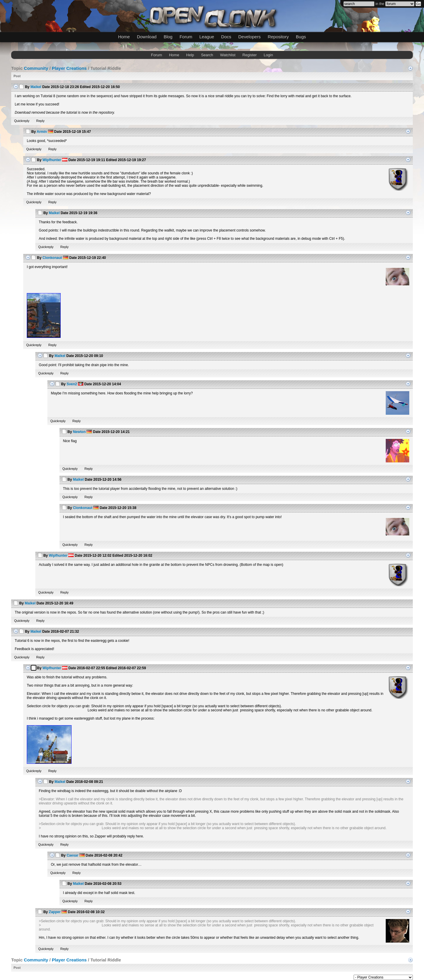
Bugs (301, 37)
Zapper (55, 912)
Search (207, 55)
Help (190, 55)
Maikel (36, 87)
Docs (226, 37)
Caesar (72, 855)
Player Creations (69, 68)
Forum (186, 37)
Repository (278, 37)
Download (147, 37)
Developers (249, 37)
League (207, 37)
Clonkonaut (52, 258)
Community (36, 68)
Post (17, 76)
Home (124, 37)
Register (249, 55)
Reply (40, 121)
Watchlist (228, 55)
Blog (168, 37)
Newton (79, 432)
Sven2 (72, 384)
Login (268, 55)
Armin (42, 132)
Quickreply (22, 121)
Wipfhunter (52, 160)
